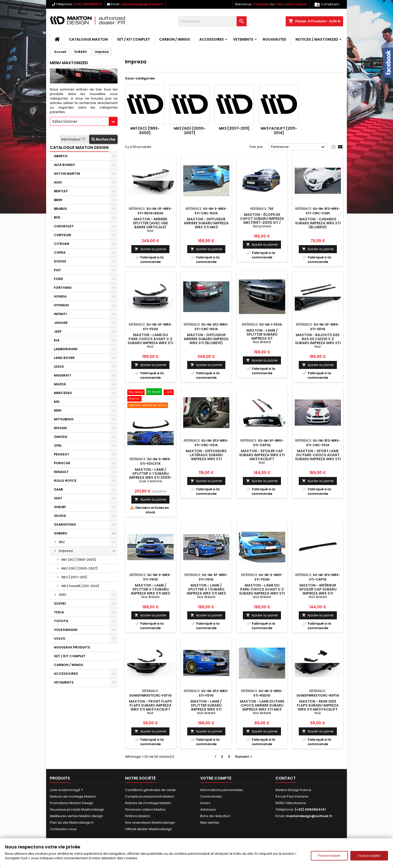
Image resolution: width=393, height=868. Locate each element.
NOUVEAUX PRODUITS (72, 647)
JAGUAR (61, 323)
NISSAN (60, 428)
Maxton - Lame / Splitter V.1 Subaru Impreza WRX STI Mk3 (150, 589)
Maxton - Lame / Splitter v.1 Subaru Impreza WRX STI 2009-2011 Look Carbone (151, 475)
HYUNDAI (61, 305)
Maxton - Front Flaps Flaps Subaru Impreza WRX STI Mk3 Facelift (150, 705)
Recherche (103, 139)
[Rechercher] (212, 21)
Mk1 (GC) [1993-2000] (79, 560)
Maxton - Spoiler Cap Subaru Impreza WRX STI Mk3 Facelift (262, 455)
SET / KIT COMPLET (133, 39)
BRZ (62, 542)
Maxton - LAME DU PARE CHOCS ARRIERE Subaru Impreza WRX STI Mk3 (262, 705)
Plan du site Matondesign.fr (72, 823)
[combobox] (84, 121)
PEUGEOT (62, 454)
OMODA (61, 437)
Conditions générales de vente (150, 790)
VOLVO (60, 639)
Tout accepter (369, 856)
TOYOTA (61, 621)
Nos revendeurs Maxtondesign (150, 823)
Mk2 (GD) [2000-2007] (80, 568)
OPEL (58, 446)
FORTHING (63, 288)
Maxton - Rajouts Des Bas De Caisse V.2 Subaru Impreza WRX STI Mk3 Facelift (318, 341)
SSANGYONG (65, 524)
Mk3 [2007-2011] (74, 577)
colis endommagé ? (66, 790)
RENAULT (61, 472)
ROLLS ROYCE (65, 481)
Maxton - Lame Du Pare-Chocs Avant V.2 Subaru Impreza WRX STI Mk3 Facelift (150, 341)
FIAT (58, 270)
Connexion (261, 4)
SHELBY (60, 507)
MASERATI (62, 375)
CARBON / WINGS (175, 39)
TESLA (59, 612)
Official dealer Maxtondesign (149, 829)
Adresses (208, 809)
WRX (63, 595)
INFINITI (60, 314)
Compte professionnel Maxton (150, 796)
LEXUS (59, 367)
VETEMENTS (243, 39)
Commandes (211, 796)
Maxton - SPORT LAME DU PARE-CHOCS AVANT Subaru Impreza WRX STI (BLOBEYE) (318, 457)
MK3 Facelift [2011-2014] (80, 586)
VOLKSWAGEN (66, 630)
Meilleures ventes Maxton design (76, 816)
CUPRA (60, 253)
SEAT (58, 498)
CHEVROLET (64, 226)
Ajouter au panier (150, 249)
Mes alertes (210, 823)
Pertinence (298, 147)
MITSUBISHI (64, 419)
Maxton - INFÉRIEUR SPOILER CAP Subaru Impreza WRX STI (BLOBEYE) (318, 591)
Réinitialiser (74, 139)
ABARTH (61, 156)
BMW (58, 200)
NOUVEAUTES (274, 39)
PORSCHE (62, 463)
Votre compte (216, 778)
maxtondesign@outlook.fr (142, 4)
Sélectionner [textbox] (65, 121)
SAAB (58, 489)
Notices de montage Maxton (73, 796)
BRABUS (60, 209)
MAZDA (60, 384)
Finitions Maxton (138, 816)
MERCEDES (63, 393)
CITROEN (62, 244)
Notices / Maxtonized (317, 39)
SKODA (60, 516)
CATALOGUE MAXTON (88, 39)
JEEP (58, 331)
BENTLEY (61, 191)
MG (57, 402)
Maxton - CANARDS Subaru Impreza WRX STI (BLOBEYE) (318, 223)
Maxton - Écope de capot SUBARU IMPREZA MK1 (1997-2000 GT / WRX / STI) (262, 221)
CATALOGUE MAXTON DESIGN (79, 148)
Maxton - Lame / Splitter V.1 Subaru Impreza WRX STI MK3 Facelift (206, 591)
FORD (59, 279)
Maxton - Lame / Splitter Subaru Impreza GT (262, 334)
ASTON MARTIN (67, 174)
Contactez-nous (63, 829)
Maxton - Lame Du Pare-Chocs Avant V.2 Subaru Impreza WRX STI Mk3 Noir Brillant (262, 591)
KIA (57, 340)
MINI (58, 410)
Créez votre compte (291, 4)
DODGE (60, 261)
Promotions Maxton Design (72, 803)
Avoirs (205, 803)
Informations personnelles (222, 790)
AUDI (58, 182)
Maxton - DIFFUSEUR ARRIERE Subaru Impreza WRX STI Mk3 (206, 223)
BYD (57, 217)
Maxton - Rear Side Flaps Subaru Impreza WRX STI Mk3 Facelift (318, 705)
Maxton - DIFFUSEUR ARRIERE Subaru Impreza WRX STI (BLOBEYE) (206, 339)
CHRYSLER (63, 235)
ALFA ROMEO (64, 165)
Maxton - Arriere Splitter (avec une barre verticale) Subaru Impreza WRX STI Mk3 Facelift (150, 227)
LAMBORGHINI (66, 349)
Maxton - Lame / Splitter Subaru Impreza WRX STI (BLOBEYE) (206, 707)
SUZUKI (60, 603)
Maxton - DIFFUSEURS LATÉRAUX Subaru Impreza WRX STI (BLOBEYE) (206, 457)
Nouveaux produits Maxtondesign (77, 809)
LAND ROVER (64, 358)
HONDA (60, 296)
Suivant (244, 757)
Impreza (66, 551)
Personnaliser (329, 856)
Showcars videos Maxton (145, 809)
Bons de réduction (215, 816)
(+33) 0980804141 (88, 4)
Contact (286, 778)
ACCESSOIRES (212, 39)
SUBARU (61, 533)
